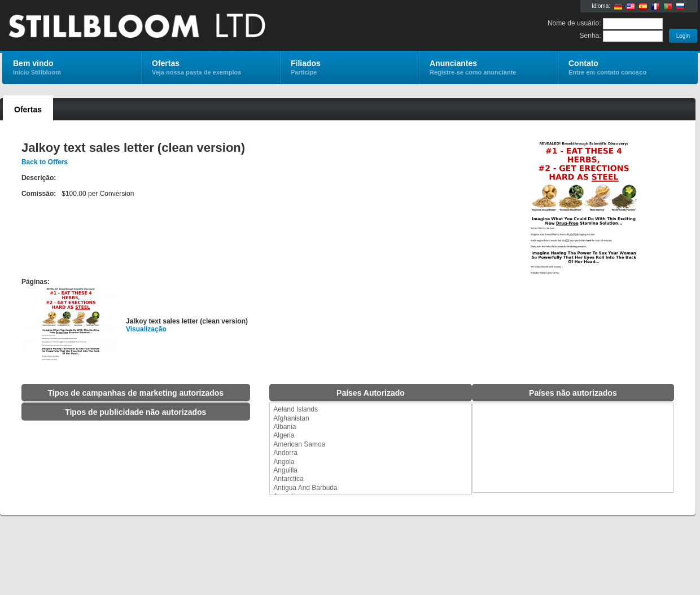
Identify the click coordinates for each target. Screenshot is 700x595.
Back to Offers (45, 162)
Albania (370, 427)
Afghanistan (370, 419)
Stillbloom (137, 26)
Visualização (146, 329)
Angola (370, 462)
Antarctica (370, 479)
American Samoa (370, 445)
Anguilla (370, 471)
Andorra (370, 453)
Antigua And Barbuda (370, 488)
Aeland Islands (370, 410)
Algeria (370, 436)
